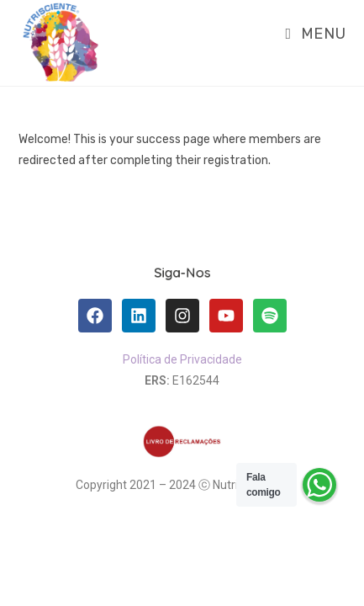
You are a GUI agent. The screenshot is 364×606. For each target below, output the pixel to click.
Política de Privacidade (182, 359)
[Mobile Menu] (310, 34)
